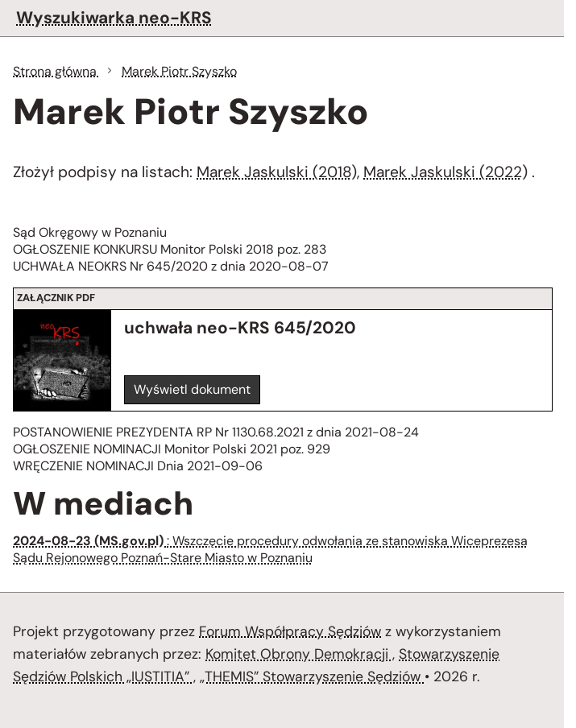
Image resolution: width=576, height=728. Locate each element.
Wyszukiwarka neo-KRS (114, 17)
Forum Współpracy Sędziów (290, 631)
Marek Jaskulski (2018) (277, 172)
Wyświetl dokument (192, 389)
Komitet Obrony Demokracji (299, 654)
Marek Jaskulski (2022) (445, 172)
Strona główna (56, 71)
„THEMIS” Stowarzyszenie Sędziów (312, 676)
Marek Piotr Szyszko (179, 71)
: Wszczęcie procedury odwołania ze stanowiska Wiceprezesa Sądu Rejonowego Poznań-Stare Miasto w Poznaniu (270, 549)
